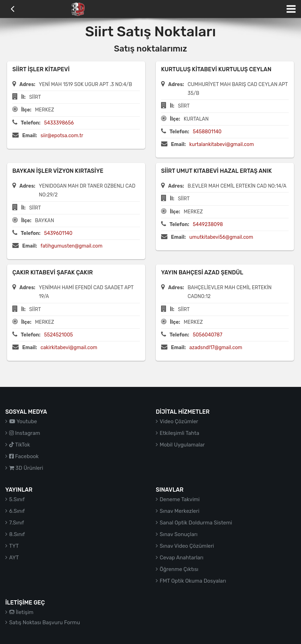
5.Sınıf (17, 499)
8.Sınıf (17, 534)
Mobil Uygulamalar (182, 445)
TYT (14, 546)
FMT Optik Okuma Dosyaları (193, 581)
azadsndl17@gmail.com (216, 348)
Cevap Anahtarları (182, 558)
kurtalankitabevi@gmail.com (222, 144)
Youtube (23, 421)
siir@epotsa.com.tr (62, 136)
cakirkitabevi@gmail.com (69, 348)
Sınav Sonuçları (179, 534)
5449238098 (208, 224)
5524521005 (59, 335)
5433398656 (59, 123)
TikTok (20, 445)
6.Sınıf (17, 511)
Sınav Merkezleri (180, 511)
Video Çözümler (179, 421)
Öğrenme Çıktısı (179, 569)
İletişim (21, 612)
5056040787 (208, 335)
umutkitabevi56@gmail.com (221, 237)
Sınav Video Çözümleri (187, 546)
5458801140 (207, 132)
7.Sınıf (17, 523)
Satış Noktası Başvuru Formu (45, 622)
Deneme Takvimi (180, 499)
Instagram (25, 433)
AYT (14, 558)
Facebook (24, 456)
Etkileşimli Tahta (179, 433)
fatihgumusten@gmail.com (72, 246)
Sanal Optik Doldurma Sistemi (196, 523)
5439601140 (58, 233)
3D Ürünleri (26, 468)
